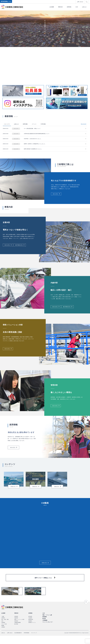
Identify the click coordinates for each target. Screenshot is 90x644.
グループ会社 (4, 632)
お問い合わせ (80, 2)
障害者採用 (31, 628)
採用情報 (69, 7)
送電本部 (16, 625)
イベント (34, 124)
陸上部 (44, 626)
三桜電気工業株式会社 (12, 7)
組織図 (3, 634)
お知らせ (84, 7)
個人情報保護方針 (20, 641)
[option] (45, 29)
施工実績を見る (22, 245)
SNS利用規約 (30, 641)
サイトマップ (38, 641)
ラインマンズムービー (47, 630)
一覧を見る (83, 124)
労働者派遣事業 (18, 631)
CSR (77, 7)
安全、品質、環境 (5, 628)
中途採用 (30, 626)
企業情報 (3, 631)
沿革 (2, 629)
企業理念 (3, 626)
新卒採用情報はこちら (6, 2)
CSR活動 (43, 124)
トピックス (7, 124)
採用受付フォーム (32, 631)
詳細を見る (44, 567)
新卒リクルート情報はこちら (43, 583)
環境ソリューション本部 (19, 628)
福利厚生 (30, 629)
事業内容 (60, 7)
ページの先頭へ (86, 610)
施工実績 (16, 632)
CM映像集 (45, 628)
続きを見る (56, 194)
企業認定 (3, 635)
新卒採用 (30, 625)
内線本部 (16, 626)
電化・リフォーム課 (47, 623)
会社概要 (52, 7)
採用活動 (25, 124)
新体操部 (44, 625)
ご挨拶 (3, 625)
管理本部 (16, 629)
